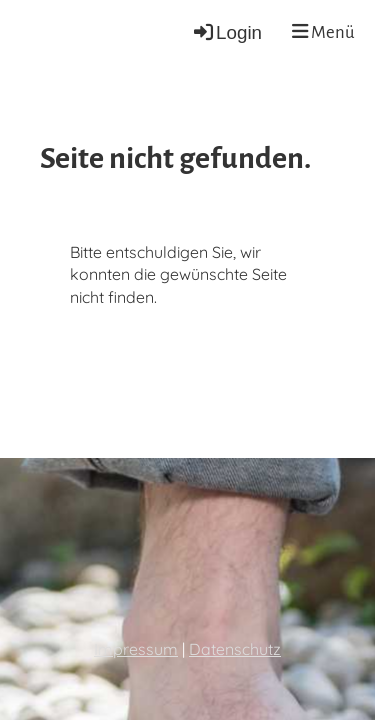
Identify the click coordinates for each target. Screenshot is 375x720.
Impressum (136, 649)
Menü (323, 32)
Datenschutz (235, 649)
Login (226, 32)
